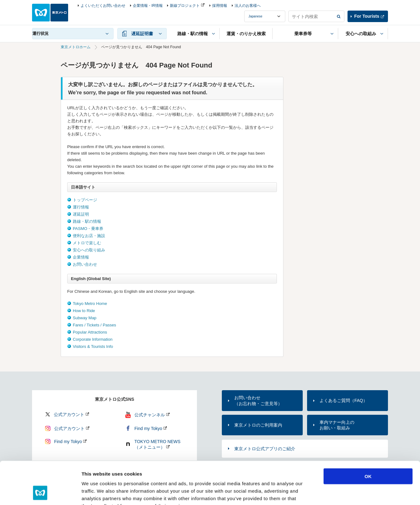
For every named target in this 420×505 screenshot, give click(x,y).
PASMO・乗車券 (88, 229)
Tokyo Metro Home (90, 304)
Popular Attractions (90, 332)
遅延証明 (81, 214)
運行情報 (81, 207)
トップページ (85, 200)
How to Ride (84, 311)
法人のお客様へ (248, 6)
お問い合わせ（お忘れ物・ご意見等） (258, 400)
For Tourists (367, 16)
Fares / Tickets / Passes (94, 325)
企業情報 (81, 257)
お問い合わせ (85, 264)
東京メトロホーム (76, 47)
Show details (327, 493)
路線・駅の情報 (87, 221)
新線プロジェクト (185, 6)
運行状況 (40, 33)
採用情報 (220, 6)
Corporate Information (93, 339)
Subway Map (85, 318)
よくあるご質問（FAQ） (343, 400)
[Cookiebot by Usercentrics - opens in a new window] (40, 493)
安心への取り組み (89, 250)
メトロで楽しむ (87, 243)
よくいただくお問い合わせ (103, 6)
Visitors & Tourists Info (93, 346)
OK (368, 438)
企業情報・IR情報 (148, 6)
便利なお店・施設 (89, 236)
